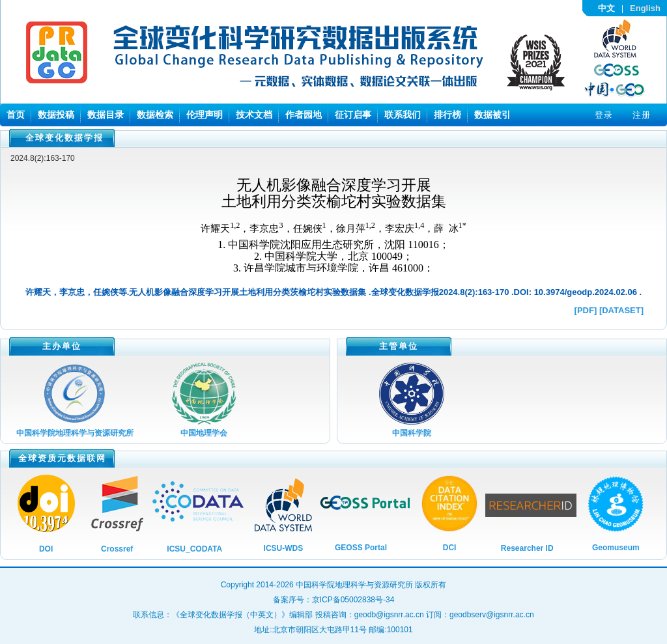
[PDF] (586, 310)
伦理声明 (205, 115)
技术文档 (254, 115)
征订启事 (353, 115)
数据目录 (106, 115)
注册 (642, 115)
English (645, 8)
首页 (16, 115)
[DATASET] (621, 310)
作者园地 (304, 115)
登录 (604, 115)
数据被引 (492, 115)
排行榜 (447, 115)
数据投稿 (56, 115)
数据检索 (155, 115)
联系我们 (403, 115)
